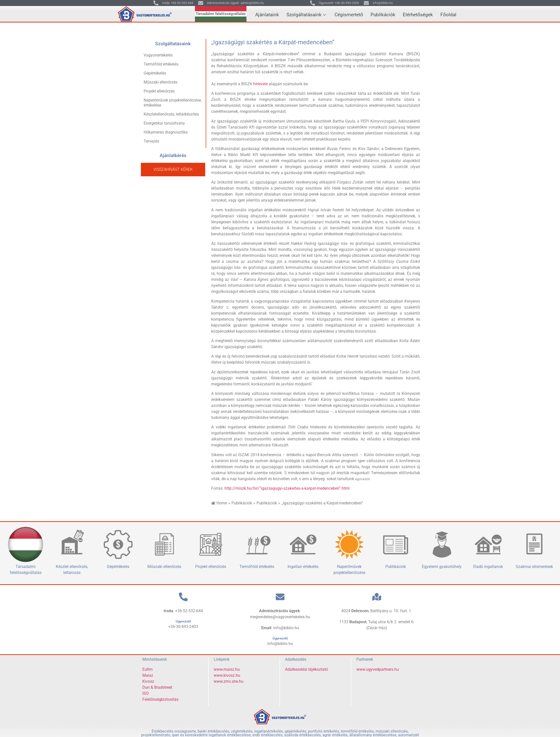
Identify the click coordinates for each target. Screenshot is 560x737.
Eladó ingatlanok (488, 567)
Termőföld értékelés (161, 64)
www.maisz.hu (227, 669)
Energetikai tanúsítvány (164, 123)
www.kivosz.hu (227, 675)
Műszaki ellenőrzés (161, 82)
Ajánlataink (267, 15)
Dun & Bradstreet (157, 687)
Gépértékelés (155, 73)
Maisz (148, 675)
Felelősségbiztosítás (160, 699)
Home (222, 503)
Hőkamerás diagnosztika (166, 132)
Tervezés (151, 141)
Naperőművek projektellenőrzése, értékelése (173, 103)
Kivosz (148, 681)
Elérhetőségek (418, 15)
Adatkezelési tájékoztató (307, 669)
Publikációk (383, 15)
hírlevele (260, 84)
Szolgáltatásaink (307, 15)
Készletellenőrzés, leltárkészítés (171, 114)
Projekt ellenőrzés (159, 91)
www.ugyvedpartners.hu (378, 669)
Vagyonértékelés (158, 55)
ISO (146, 693)
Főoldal (448, 15)
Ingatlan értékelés (303, 567)
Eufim (148, 669)
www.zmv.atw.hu (229, 681)
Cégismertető (349, 15)
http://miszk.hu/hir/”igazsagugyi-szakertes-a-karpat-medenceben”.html (287, 488)
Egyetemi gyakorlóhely (442, 567)
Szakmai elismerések (534, 567)
